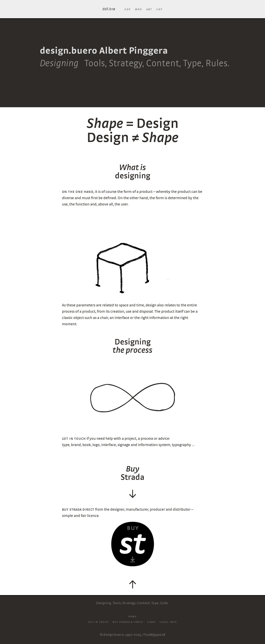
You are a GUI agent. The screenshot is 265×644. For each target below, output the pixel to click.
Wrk (138, 9)
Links (151, 622)
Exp (128, 9)
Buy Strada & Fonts (128, 622)
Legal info (168, 622)
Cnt (159, 9)
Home (133, 616)
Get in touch (98, 622)
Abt (149, 9)
